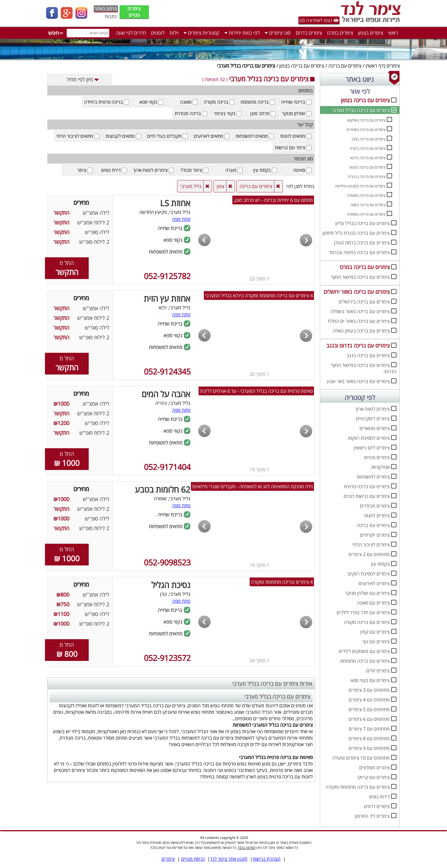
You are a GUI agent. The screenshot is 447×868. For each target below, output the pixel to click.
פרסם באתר (106, 9)
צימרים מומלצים (374, 768)
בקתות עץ (380, 564)
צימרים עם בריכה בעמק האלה (361, 331)
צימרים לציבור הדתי (371, 545)
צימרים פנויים (134, 12)
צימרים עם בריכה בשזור (368, 205)
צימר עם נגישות (294, 147)
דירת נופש (115, 170)
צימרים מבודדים (375, 506)
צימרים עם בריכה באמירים (366, 130)
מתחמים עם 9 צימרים (369, 748)
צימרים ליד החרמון (372, 816)
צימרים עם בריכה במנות (367, 167)
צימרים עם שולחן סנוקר (367, 593)
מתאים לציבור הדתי (78, 136)
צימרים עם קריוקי (373, 777)
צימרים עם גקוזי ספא (370, 680)
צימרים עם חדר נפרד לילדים (363, 612)
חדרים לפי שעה (131, 33)
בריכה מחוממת (258, 102)
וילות (174, 33)
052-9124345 (167, 371)
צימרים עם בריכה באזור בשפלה (360, 311)
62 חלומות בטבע (163, 489)
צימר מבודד (195, 170)
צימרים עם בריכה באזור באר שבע (358, 381)
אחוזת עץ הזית (167, 298)
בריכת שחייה (297, 102)
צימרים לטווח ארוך (372, 409)
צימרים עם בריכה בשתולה (366, 214)
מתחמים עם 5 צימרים (369, 709)
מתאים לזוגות (296, 136)
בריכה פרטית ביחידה (107, 102)
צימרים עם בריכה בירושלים (364, 302)
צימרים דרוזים (377, 806)
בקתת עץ (266, 170)
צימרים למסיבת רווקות (369, 438)
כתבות (111, 16)
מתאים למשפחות (255, 136)
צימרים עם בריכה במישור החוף (361, 277)
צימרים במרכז (340, 33)
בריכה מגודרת (191, 113)
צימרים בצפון (370, 33)
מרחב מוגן (264, 113)
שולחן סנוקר (297, 113)
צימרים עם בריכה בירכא (368, 158)
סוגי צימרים (278, 33)
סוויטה (303, 170)
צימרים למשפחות (373, 477)
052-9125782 (167, 276)
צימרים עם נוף (376, 642)
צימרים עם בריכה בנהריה (367, 177)
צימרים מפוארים (375, 428)
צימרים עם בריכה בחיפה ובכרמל (359, 252)
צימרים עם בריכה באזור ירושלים (357, 292)
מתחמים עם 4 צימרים (369, 700)
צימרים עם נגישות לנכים (367, 496)
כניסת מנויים (193, 859)
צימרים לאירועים (374, 583)
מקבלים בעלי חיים (168, 136)
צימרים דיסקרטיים (373, 419)
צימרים (393, 66)
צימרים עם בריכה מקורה (367, 622)
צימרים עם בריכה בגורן (369, 139)
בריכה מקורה (220, 102)
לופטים (158, 33)
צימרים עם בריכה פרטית (367, 486)
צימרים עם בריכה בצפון (302, 66)
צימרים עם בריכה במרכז (365, 267)
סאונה (189, 102)
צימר (85, 170)
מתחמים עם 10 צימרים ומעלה (361, 758)
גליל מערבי (191, 186)
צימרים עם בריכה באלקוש (366, 120)
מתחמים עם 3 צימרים (369, 690)
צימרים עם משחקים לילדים (364, 651)
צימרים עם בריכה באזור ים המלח (359, 321)
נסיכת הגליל (171, 585)
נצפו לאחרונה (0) (319, 20)
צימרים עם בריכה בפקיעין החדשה (360, 186)
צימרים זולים (378, 671)
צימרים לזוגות (377, 516)
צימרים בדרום (309, 33)
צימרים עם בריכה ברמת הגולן (362, 243)
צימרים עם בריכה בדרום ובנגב (358, 345)
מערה (235, 170)
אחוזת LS (175, 203)
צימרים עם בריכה (345, 66)
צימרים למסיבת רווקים (369, 574)
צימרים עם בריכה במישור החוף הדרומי (364, 368)
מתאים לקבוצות (124, 136)
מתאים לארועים (212, 136)
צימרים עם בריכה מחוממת (365, 661)
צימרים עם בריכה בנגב (368, 355)
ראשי (393, 33)
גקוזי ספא (152, 102)
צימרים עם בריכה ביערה (367, 148)
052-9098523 (167, 562)
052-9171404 (167, 467)
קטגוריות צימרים (201, 33)
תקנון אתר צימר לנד (229, 859)
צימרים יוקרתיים (375, 535)
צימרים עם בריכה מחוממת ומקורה (358, 787)
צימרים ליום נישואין (372, 448)
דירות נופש (379, 797)
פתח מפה (181, 219)
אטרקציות (380, 467)
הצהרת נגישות (267, 859)
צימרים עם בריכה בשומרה (366, 195)
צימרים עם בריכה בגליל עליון (363, 223)
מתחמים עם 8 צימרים (369, 738)
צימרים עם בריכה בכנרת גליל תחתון (356, 233)
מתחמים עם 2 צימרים (369, 554)
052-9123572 (167, 658)
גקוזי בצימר (228, 113)
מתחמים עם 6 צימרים (369, 719)
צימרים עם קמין (375, 632)
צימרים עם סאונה (373, 603)
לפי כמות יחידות (242, 33)
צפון (221, 186)
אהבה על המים (166, 394)
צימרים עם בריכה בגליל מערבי (361, 110)
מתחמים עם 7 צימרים (369, 729)
